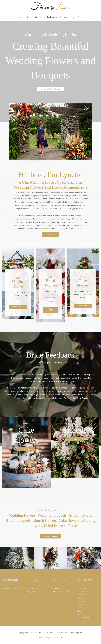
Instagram (59, 229)
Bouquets (82, 595)
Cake (80, 598)
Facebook (47, 229)
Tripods (81, 614)
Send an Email (63, 591)
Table (80, 611)
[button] (50, 89)
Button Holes (83, 591)
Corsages (82, 601)
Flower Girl (82, 604)
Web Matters (58, 638)
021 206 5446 (78, 17)
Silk (79, 608)
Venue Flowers (84, 617)
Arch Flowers (83, 588)
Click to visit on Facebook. (12, 588)
